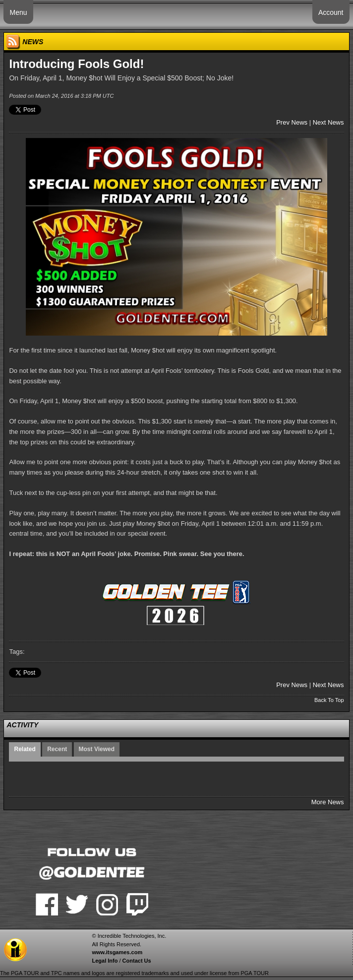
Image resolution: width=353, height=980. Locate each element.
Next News (328, 122)
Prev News (292, 122)
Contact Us (137, 961)
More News (328, 802)
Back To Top (329, 700)
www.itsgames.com (117, 952)
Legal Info (105, 961)
